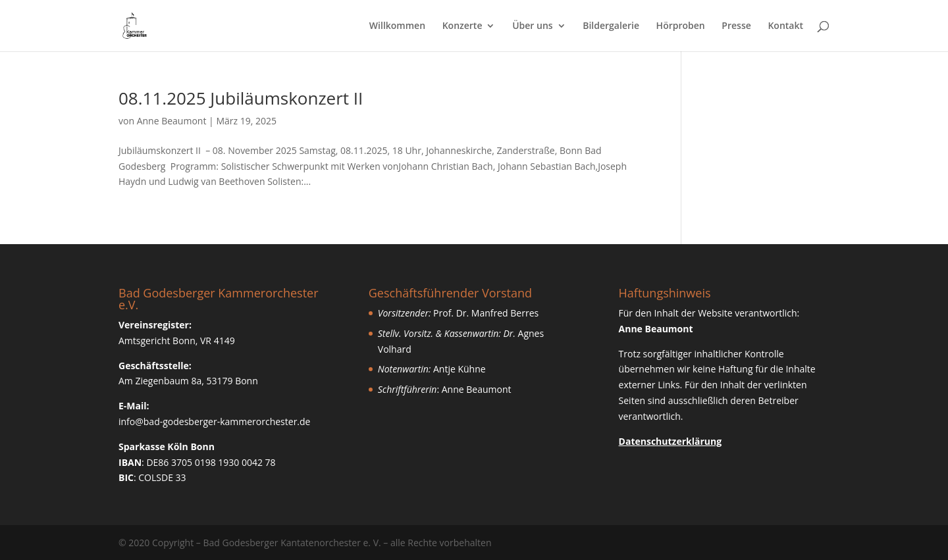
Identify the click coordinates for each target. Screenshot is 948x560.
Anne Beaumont (172, 121)
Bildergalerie (611, 26)
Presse (736, 26)
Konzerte (462, 26)
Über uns (532, 26)
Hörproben (681, 26)
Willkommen (397, 26)
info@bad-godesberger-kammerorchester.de (214, 421)
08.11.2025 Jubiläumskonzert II (241, 98)
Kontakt (785, 26)
